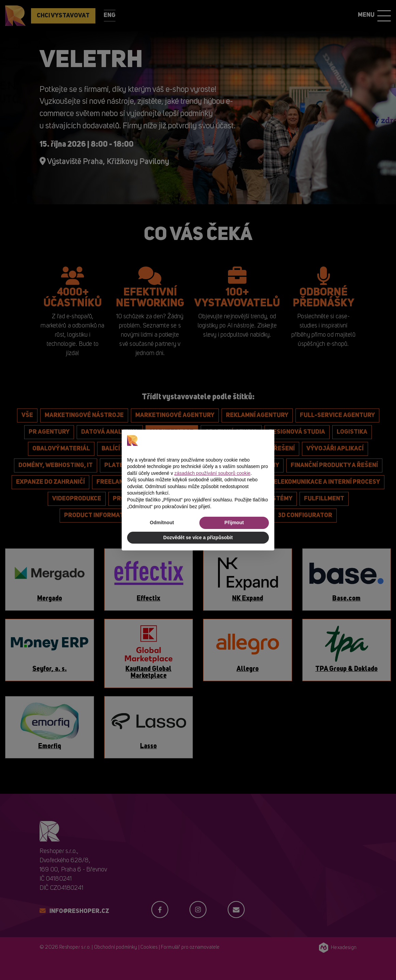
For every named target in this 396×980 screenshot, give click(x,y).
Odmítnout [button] (162, 523)
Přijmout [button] (234, 523)
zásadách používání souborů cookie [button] (212, 473)
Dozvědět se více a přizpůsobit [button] (198, 537)
